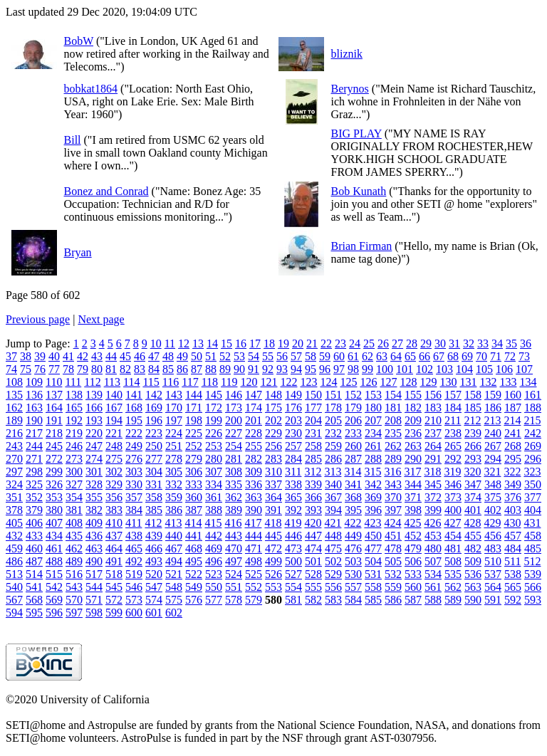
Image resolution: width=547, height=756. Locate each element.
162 (14, 408)
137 (54, 395)
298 (34, 472)
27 (397, 343)
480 (433, 548)
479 (413, 548)
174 (254, 408)
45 (125, 356)
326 (54, 484)
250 (154, 446)
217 (34, 433)
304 (154, 472)
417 (253, 523)
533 (413, 574)
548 (174, 587)
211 (453, 420)
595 (34, 613)
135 (14, 395)
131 (468, 382)
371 (413, 497)
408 (74, 523)
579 (254, 600)
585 (373, 600)
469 (214, 548)
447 (313, 536)
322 (512, 472)
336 (254, 484)
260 (353, 446)
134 (528, 382)
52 (225, 356)
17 (255, 343)
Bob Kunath (359, 191)
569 (54, 600)
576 (194, 600)
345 (433, 484)
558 (373, 587)
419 (293, 523)
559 (393, 587)
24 (355, 343)
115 (151, 382)
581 (293, 600)
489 (74, 561)
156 (433, 395)
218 (54, 433)
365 (293, 497)
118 (210, 382)
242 (533, 433)
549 (194, 587)
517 (94, 574)
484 (513, 548)
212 (472, 420)
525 (254, 574)
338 (293, 484)
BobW (79, 41)
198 (194, 420)
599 (114, 613)
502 (333, 561)
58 (311, 356)
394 (333, 510)
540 (14, 587)
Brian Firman (362, 246)
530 (353, 574)
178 (333, 408)
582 (313, 600)
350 (533, 484)
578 (234, 600)
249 (134, 446)
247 (94, 446)
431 (532, 523)
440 (174, 536)
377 (533, 497)
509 (473, 561)
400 (453, 510)
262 (393, 446)
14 (212, 343)
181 (393, 408)
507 (433, 561)
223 (154, 433)
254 (234, 446)
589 (453, 600)
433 (34, 536)
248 (114, 446)
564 (493, 587)
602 (174, 613)
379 (34, 510)
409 (94, 523)
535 (453, 574)
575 (174, 600)
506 (413, 561)
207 (373, 420)
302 (114, 472)
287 (353, 459)
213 (492, 420)
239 (473, 433)
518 (114, 574)
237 (433, 433)
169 (154, 408)
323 (532, 472)
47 (154, 356)
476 (353, 548)
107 (524, 369)
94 (296, 369)
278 (174, 459)
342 (373, 484)
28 (412, 343)
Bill (73, 140)
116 (171, 382)
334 (214, 484)
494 (174, 561)
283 (273, 459)
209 (413, 420)
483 (493, 548)
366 (313, 497)
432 (14, 536)
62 (368, 356)
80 (97, 369)
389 (234, 510)
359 (174, 497)
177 (313, 408)
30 (440, 343)
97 (339, 369)
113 (112, 382)
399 (433, 510)
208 (393, 420)
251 (174, 446)
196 (154, 420)
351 (14, 497)
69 (467, 356)
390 (254, 510)
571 (94, 600)
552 (254, 587)
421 (333, 523)
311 (293, 472)
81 (111, 369)
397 (393, 510)
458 (533, 536)
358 (154, 497)
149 (293, 395)
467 (174, 548)
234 (373, 433)
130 (448, 382)
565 (513, 587)
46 (140, 356)
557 (353, 587)
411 (134, 523)
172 (214, 408)
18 (269, 343)
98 (353, 369)
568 (34, 600)
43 (97, 356)
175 (273, 408)
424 (392, 523)
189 (14, 420)
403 (513, 510)
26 (383, 343)
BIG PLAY (356, 133)
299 (54, 472)
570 (74, 600)
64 (396, 356)
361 (214, 497)
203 (293, 420)
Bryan (78, 252)
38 (26, 356)
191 (54, 420)
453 (433, 536)
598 (94, 613)
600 (134, 613)
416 (233, 523)
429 (492, 523)
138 (74, 395)
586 (393, 600)
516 (74, 574)
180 (373, 408)
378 (14, 510)
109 (34, 382)
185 (473, 408)
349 (513, 484)
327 (74, 484)
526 (273, 574)
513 (14, 574)
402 (493, 510)
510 (493, 561)
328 (94, 484)
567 (14, 600)
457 (513, 536)
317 (412, 472)
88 (211, 369)
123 (308, 382)
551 (234, 587)
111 (73, 382)
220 (94, 433)
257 (293, 446)
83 (140, 369)
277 (154, 459)
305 (174, 472)
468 (194, 548)
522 (194, 574)
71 (496, 356)
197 (174, 420)
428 (472, 523)
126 (368, 382)
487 (34, 561)
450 (373, 536)
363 (254, 497)
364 (273, 497)
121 (269, 382)
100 (385, 369)
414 (193, 523)
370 (393, 497)
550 (214, 587)
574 (154, 600)
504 (373, 561)
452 (413, 536)
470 (234, 548)
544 (94, 587)
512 (532, 561)
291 (433, 459)
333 (194, 484)
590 (473, 600)
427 (452, 523)
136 (34, 395)
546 (134, 587)
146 (234, 395)
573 (134, 600)
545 (114, 587)
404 (533, 510)
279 (194, 459)
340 (333, 484)
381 (74, 510)
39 (40, 356)
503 (353, 561)
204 (313, 420)
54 (254, 356)
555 (313, 587)
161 (533, 395)
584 (353, 600)
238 (453, 433)
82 (125, 369)
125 (348, 382)
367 (333, 497)
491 (114, 561)
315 (373, 472)
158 (473, 395)
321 (492, 472)
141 (134, 395)
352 (34, 497)
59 (325, 356)
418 (273, 523)
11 (170, 343)
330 (134, 484)
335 (234, 484)
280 (214, 459)
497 (234, 561)
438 (134, 536)
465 (134, 548)
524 (234, 574)
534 (433, 574)
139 (94, 395)
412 (153, 523)
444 (254, 536)
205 (333, 420)
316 (392, 472)
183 (433, 408)
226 (214, 433)
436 (94, 536)
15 (226, 343)
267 (493, 446)
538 (513, 574)
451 (393, 536)
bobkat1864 (91, 89)
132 (488, 382)
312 (313, 472)
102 (424, 369)
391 (273, 510)
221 (114, 433)
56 (282, 356)
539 (533, 574)
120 (249, 382)
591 (493, 600)
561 (433, 587)
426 (432, 523)
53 (239, 356)
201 (254, 420)
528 (313, 574)
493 (154, 561)
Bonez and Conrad (106, 191)
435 (74, 536)
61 (353, 356)
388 (214, 510)
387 (194, 510)
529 (333, 574)
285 (313, 459)
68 (453, 356)
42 (83, 356)
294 (493, 459)
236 (413, 433)
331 (154, 484)
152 (353, 395)
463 (94, 548)
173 (234, 408)
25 (369, 343)
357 (134, 497)
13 (198, 343)
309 (254, 472)
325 (34, 484)
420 (313, 523)
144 (194, 395)
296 (533, 459)
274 (94, 459)
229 (273, 433)
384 (134, 510)
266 (473, 446)
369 (373, 497)
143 (174, 395)
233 (353, 433)
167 (114, 408)
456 (493, 536)
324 (14, 484)
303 (134, 472)
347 (473, 484)
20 (298, 343)
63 (382, 356)
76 (40, 369)
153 (373, 395)
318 (432, 472)
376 (513, 497)
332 (174, 484)
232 (333, 433)
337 (273, 484)
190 (34, 420)
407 (54, 523)
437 (114, 536)
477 (373, 548)
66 (424, 356)
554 (293, 587)
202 (273, 420)
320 (472, 472)
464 (114, 548)
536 (473, 574)
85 (168, 369)
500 (293, 561)
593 (533, 600)
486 (14, 561)
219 (74, 433)
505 (393, 561)
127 (388, 382)
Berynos (350, 89)
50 (197, 356)
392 (293, 510)
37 (11, 356)
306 (194, 472)
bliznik (347, 54)
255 (254, 446)
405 (14, 523)
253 (214, 446)
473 (293, 548)
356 (114, 497)
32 (469, 343)
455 (473, 536)
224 (174, 433)
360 (194, 497)
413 (173, 523)
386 (174, 510)
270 (14, 459)
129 (428, 382)
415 (213, 523)
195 (134, 420)
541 (34, 587)
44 (111, 356)
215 (532, 420)
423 (373, 523)
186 (493, 408)
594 (14, 613)
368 (353, 497)
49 (182, 356)
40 (54, 356)
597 (74, 613)
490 (94, 561)
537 (493, 574)
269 (533, 446)
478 (393, 548)
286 (333, 459)
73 (524, 356)
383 (114, 510)
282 (254, 459)
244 (34, 446)
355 (94, 497)
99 (368, 369)
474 (313, 548)
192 (74, 420)
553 (273, 587)
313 (333, 472)
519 (134, 574)
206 (353, 420)
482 (473, 548)
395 (353, 510)
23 (340, 343)
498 (254, 561)
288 (373, 459)
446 (293, 536)
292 (453, 459)
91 (254, 369)
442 (214, 536)
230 (293, 433)
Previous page (38, 319)
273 (74, 459)
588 (433, 600)
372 (433, 497)
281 (234, 459)
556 (333, 587)
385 (154, 510)
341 (353, 484)
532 (393, 574)
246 (74, 446)
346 (453, 484)
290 (413, 459)
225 (194, 433)
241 (513, 433)
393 (313, 510)
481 (453, 548)
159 (493, 395)
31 (454, 343)
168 (134, 408)
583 (333, 600)
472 (273, 548)
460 (34, 548)
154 (393, 395)
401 (473, 510)
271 (34, 459)
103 (444, 369)
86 (182, 369)
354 (74, 497)
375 (493, 497)
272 (54, 459)
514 (34, 574)
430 (512, 523)
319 (452, 472)
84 (154, 369)
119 (229, 382)
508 (453, 561)
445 (273, 536)
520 (154, 574)
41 (68, 356)
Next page (101, 319)
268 (513, 446)
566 (533, 587)
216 (14, 433)
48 (168, 356)
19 (283, 343)
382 (94, 510)
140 (114, 395)
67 (439, 356)
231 (313, 433)
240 (493, 433)
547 (154, 587)
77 (54, 369)
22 (326, 343)
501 (313, 561)
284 (293, 459)
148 (273, 395)
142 (154, 395)
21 (312, 343)
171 (194, 408)
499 (273, 561)
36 (526, 343)
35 (511, 343)
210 (433, 420)
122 (288, 382)
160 (513, 395)
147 (254, 395)
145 (214, 395)
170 (174, 408)
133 (508, 382)
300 (74, 472)
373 (453, 497)
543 (74, 587)
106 (504, 369)
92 (268, 369)
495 (194, 561)
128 (408, 382)
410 (114, 523)
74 (11, 369)
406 (34, 523)
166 (94, 408)
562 (453, 587)
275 (114, 459)
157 (453, 395)
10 (156, 343)
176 (293, 408)
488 (54, 561)
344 (413, 484)
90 (239, 369)
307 (214, 472)
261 (373, 446)
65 (410, 356)
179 (353, 408)
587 (413, 600)
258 (313, 446)
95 (311, 369)
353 (54, 497)
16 (241, 343)
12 (184, 343)
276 (134, 459)
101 (405, 369)
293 (473, 459)
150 (313, 395)
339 (313, 484)
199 (214, 420)
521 (174, 574)
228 (254, 433)
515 (54, 574)
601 (154, 613)
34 (497, 343)
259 (333, 446)
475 (333, 548)
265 (453, 446)
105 (484, 369)
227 (234, 433)
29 (426, 343)
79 (83, 369)
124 (328, 382)
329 (114, 484)
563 (473, 587)
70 (481, 356)
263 (413, 446)
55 (268, 356)
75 (26, 369)
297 (14, 472)
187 (513, 408)
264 (433, 446)
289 (393, 459)
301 (94, 472)
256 (273, 446)
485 (533, 548)
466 (154, 548)
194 (114, 420)
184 (453, 408)
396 (373, 510)
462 (74, 548)
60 (339, 356)
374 (473, 497)
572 (114, 600)
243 (14, 446)
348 (493, 484)
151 (333, 395)
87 (197, 369)
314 (353, 472)
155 (413, 395)
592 (513, 600)
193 (94, 420)
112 (92, 382)
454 (453, 536)
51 (211, 356)
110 (54, 382)
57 (296, 356)
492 (134, 561)
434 (54, 536)
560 (413, 587)
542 (54, 587)
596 (54, 613)
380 (54, 510)
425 (412, 523)
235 (393, 433)
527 (293, 574)
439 (154, 536)
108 (14, 382)
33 (483, 343)
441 (194, 536)
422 (353, 523)
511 (512, 561)
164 (54, 408)
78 (68, 369)
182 (413, 408)
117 (190, 382)
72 (510, 356)
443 (234, 536)
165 (74, 408)
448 (333, 536)
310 (273, 472)
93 (282, 369)
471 (254, 548)
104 (464, 369)
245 (54, 446)
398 (413, 510)
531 (373, 574)
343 (393, 484)
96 (325, 369)
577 (214, 600)
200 (234, 420)
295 (513, 459)
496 (214, 561)
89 (225, 369)
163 (34, 408)
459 (14, 548)
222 (134, 433)
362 (234, 497)
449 (353, 536)
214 (512, 420)
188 (533, 408)
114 (131, 382)
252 (194, 446)
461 (54, 548)
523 (214, 574)
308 (234, 472)
